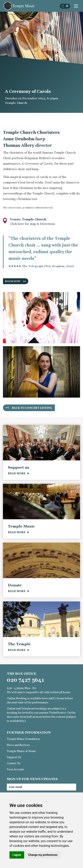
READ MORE (17, 474)
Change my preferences (43, 855)
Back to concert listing (32, 408)
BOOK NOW (13, 281)
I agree (17, 855)
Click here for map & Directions (32, 224)
